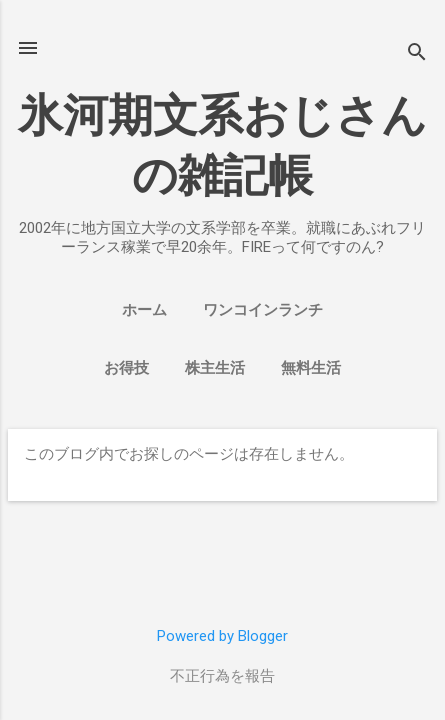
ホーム (144, 310)
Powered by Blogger (222, 636)
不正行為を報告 (222, 676)
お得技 (126, 368)
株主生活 (215, 368)
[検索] (417, 54)
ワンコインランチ (263, 310)
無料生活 (311, 368)
